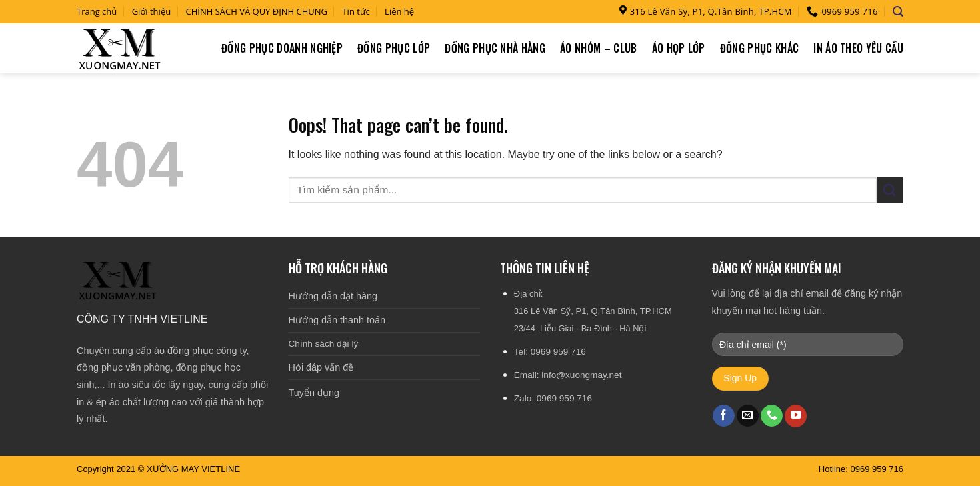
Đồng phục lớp (394, 48)
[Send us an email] (748, 416)
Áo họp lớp (679, 48)
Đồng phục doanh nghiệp (282, 48)
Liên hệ (399, 11)
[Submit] (890, 190)
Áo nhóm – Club (598, 48)
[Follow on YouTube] (796, 416)
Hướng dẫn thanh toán (337, 320)
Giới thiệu (152, 11)
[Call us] (772, 416)
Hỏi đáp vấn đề (321, 367)
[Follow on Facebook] (724, 416)
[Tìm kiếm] (898, 12)
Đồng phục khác (759, 48)
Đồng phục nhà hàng (495, 48)
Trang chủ (97, 11)
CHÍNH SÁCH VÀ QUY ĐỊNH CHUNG (257, 11)
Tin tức (356, 11)
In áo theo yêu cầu (858, 48)
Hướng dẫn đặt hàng (333, 296)
